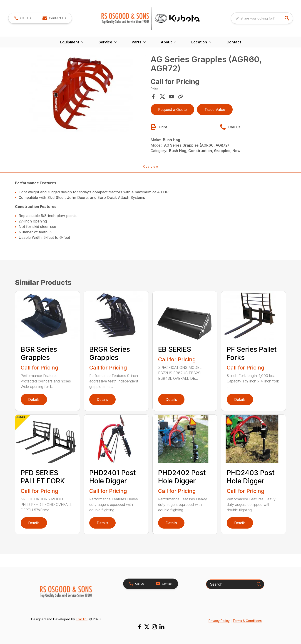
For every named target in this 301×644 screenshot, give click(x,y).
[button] (54, 18)
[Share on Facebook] (153, 97)
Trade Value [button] (215, 110)
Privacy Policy (219, 621)
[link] (23, 18)
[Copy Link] (181, 97)
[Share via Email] (172, 97)
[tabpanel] (81, 94)
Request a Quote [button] (172, 110)
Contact (234, 42)
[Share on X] (162, 97)
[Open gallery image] (81, 94)
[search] (287, 18)
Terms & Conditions (247, 621)
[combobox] (262, 18)
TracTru (82, 619)
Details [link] (34, 399)
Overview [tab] (151, 166)
